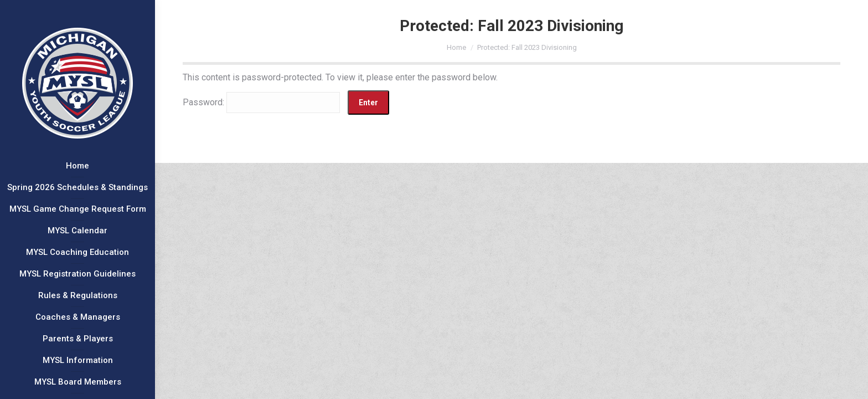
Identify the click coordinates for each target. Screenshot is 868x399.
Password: (261, 102)
